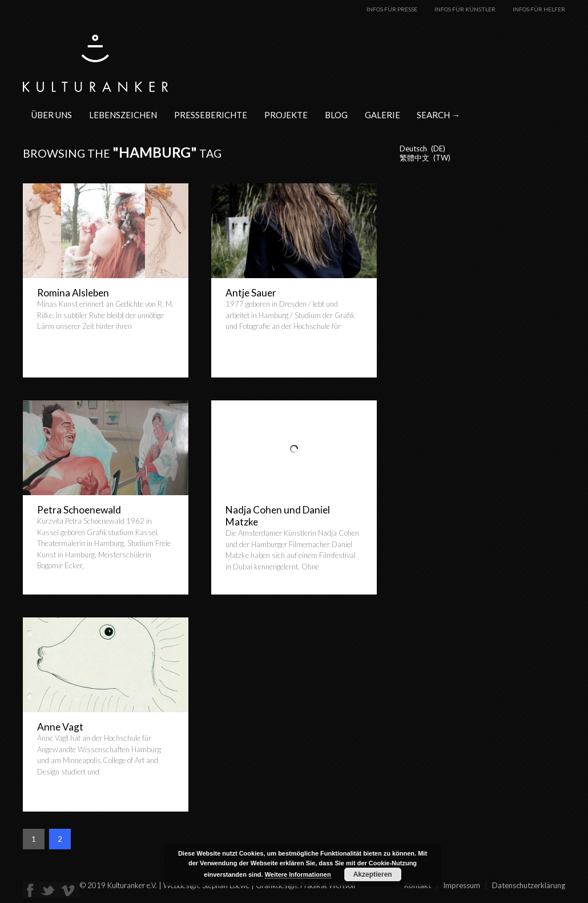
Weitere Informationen (298, 874)
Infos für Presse (392, 9)
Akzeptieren (373, 874)
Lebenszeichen (123, 115)
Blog (336, 115)
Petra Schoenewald (79, 510)
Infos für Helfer (539, 9)
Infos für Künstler (465, 9)
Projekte (286, 115)
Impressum (462, 885)
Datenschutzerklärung (529, 885)
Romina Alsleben (73, 293)
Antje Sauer (251, 293)
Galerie (382, 115)
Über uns (52, 115)
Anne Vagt (60, 727)
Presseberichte (211, 115)
